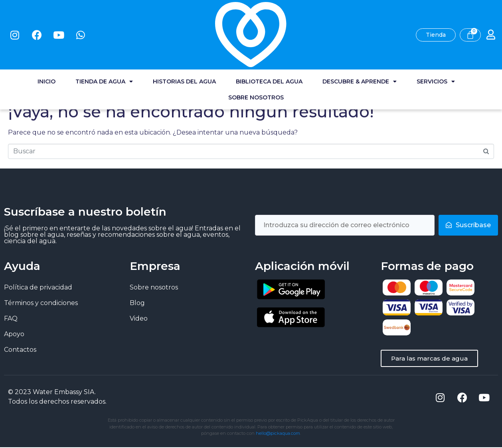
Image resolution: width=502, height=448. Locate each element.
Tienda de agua (104, 36)
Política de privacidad (38, 287)
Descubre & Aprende (360, 36)
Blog (137, 303)
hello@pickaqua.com (278, 434)
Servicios (436, 36)
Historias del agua (184, 36)
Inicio (46, 36)
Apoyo (14, 334)
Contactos (20, 350)
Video (139, 318)
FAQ (11, 318)
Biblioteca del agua (269, 36)
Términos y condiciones (41, 303)
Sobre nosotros (256, 52)
